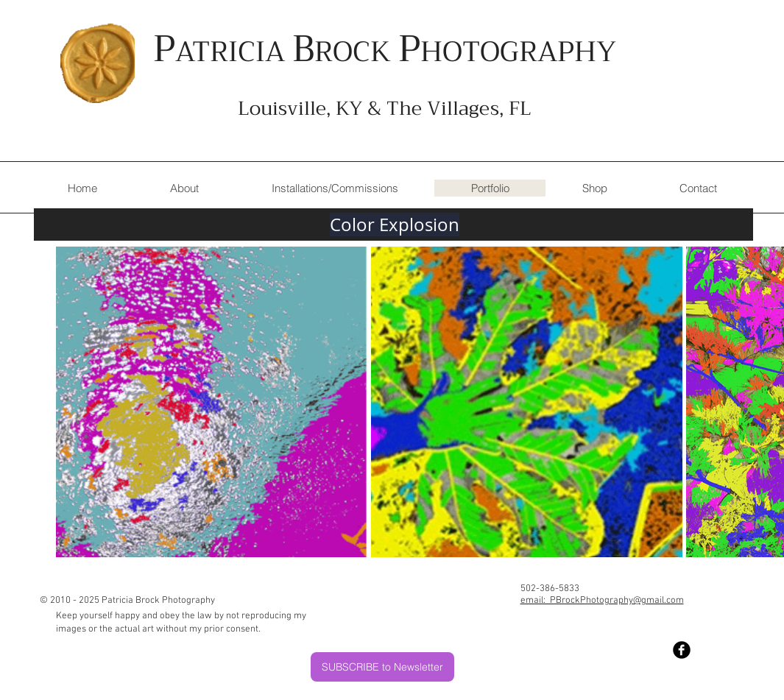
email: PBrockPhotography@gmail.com (602, 601)
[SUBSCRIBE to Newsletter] (382, 667)
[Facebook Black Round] (682, 650)
